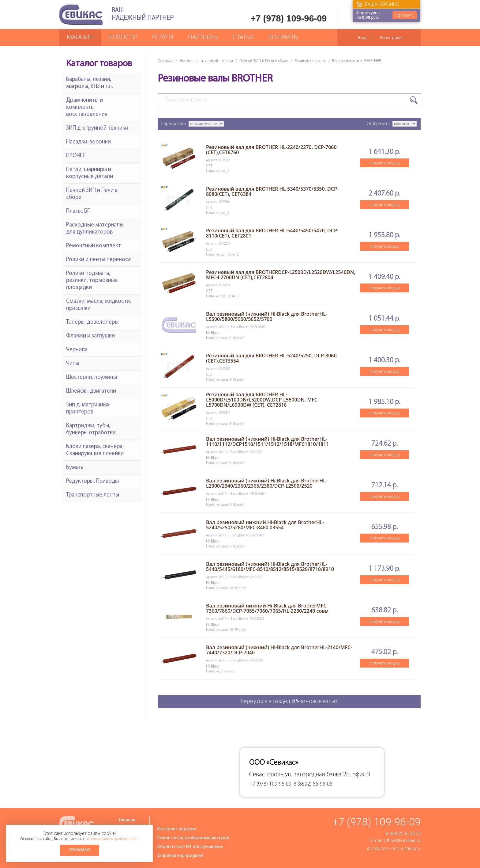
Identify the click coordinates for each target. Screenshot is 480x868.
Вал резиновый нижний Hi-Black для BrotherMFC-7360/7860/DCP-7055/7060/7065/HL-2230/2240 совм (267, 608)
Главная (127, 820)
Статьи (243, 38)
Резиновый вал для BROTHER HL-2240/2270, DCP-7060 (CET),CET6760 (271, 150)
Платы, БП (78, 211)
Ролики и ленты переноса (98, 260)
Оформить (405, 15)
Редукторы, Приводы (92, 481)
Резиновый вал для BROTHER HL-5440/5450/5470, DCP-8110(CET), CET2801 (272, 233)
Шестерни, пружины (92, 377)
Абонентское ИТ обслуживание (190, 847)
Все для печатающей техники (206, 61)
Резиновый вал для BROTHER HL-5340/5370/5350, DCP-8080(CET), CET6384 (272, 191)
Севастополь (266, 775)
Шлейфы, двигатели (91, 391)
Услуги (162, 38)
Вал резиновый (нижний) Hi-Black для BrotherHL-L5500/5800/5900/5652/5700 (267, 316)
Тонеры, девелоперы (92, 322)
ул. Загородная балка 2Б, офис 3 (328, 775)
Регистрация (392, 38)
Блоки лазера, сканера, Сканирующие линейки (95, 450)
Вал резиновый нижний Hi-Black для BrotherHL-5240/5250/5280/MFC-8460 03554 (265, 525)
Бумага (75, 468)
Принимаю (80, 850)
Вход (362, 38)
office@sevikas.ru (402, 840)
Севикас (165, 61)
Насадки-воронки (88, 142)
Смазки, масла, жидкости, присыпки (99, 305)
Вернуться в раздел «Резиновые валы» (289, 702)
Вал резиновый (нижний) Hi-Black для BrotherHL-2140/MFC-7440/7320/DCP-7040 (279, 650)
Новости (123, 38)
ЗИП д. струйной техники (97, 128)
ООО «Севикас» (406, 849)
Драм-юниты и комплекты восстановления (87, 107)
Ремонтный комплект (94, 246)
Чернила (77, 350)
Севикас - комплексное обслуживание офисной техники (81, 15)
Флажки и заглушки (90, 336)
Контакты (283, 38)
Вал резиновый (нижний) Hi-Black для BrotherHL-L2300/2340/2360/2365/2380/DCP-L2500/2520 (267, 483)
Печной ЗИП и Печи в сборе (264, 61)
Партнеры (203, 38)
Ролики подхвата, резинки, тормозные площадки (92, 281)
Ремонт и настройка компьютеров (193, 838)
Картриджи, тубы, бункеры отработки (91, 429)
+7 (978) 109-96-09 (289, 18)
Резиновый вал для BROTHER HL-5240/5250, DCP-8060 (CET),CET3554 (271, 358)
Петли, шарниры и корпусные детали (90, 173)
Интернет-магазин (177, 829)
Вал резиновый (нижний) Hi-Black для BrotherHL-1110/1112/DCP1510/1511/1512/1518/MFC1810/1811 (268, 442)
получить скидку (384, 163)
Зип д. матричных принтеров (88, 409)
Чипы (73, 364)
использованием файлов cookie (112, 839)
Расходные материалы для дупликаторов (95, 229)
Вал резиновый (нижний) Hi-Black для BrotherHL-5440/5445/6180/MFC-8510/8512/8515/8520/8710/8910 (270, 567)
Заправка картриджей (180, 856)
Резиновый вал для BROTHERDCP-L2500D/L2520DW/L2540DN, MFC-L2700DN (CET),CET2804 (281, 275)
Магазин (80, 38)
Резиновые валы (310, 61)
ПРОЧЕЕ (76, 156)
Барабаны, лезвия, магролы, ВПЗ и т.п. (89, 83)
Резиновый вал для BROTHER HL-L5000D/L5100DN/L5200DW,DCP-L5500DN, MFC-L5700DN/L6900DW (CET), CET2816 (262, 400)
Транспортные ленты (93, 495)
